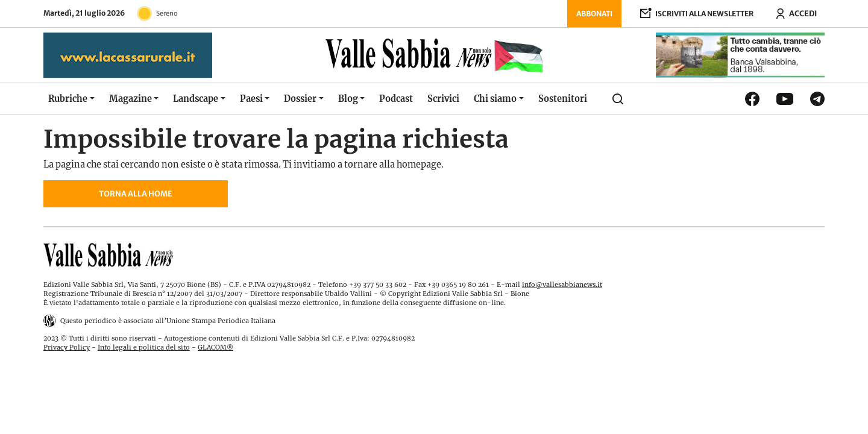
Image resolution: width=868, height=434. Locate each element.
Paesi (251, 99)
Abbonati (594, 14)
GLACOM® (215, 347)
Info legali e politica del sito (144, 347)
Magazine (131, 99)
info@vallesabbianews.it (562, 285)
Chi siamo (495, 99)
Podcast (396, 99)
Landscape (196, 99)
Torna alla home (136, 193)
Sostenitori (563, 99)
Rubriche (68, 99)
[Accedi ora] (796, 14)
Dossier (300, 99)
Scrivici (443, 99)
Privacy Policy (67, 347)
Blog (348, 99)
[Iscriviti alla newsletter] (697, 14)
